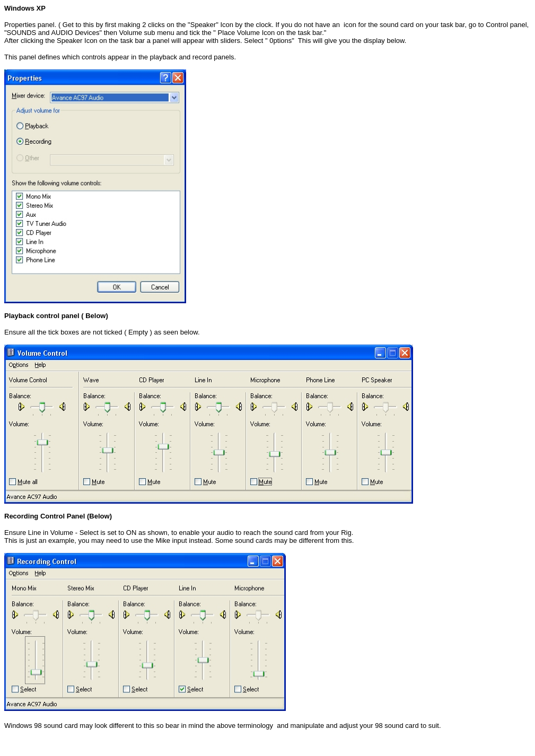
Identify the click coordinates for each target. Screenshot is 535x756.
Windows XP (25, 8)
